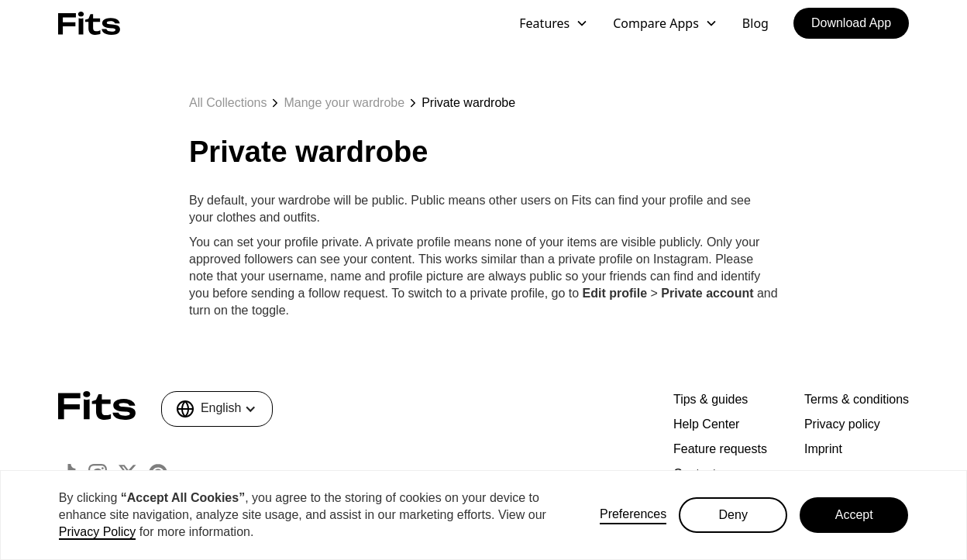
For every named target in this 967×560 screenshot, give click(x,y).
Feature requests (720, 449)
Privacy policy (842, 424)
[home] (89, 23)
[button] (554, 23)
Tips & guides (711, 399)
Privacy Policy (98, 532)
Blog (755, 23)
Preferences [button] (633, 514)
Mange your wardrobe (344, 103)
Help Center (706, 424)
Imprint (823, 449)
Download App (851, 23)
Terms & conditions (857, 399)
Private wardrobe (468, 103)
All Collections (228, 103)
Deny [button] (733, 515)
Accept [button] (854, 515)
